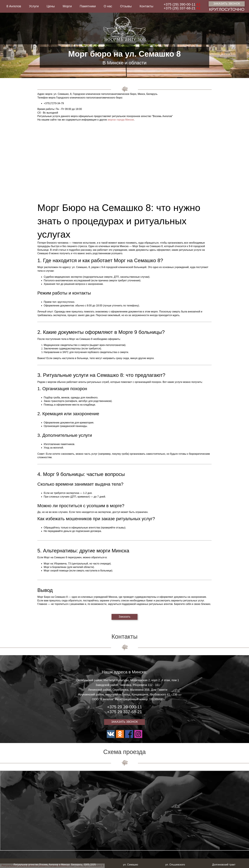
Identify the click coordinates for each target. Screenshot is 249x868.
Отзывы (126, 6)
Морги (67, 6)
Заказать (124, 617)
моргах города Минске (121, 120)
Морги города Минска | (54, 866)
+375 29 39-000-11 (124, 707)
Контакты (146, 6)
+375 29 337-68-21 (124, 712)
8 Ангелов (14, 6)
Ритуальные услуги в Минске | (21, 866)
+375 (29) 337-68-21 (182, 8)
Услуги (34, 6)
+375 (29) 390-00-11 (182, 4)
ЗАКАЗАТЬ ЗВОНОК (227, 4)
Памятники (88, 6)
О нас (108, 6)
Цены (51, 6)
